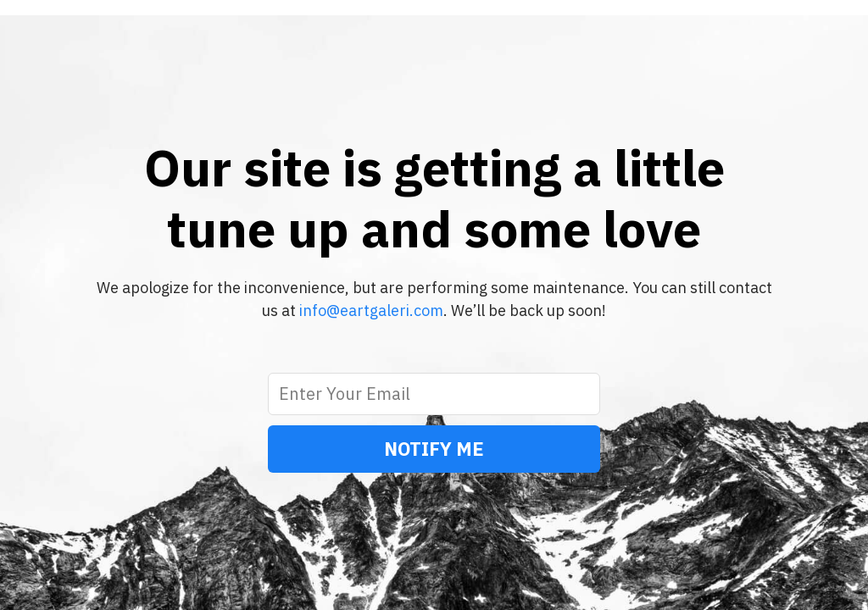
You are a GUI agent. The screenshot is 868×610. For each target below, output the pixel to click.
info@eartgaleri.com (371, 311)
